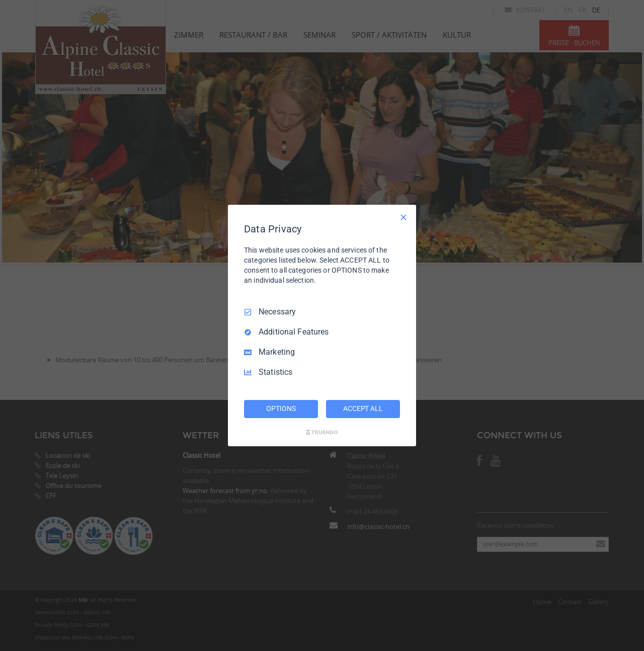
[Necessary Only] (404, 217)
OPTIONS (281, 409)
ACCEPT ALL (363, 409)
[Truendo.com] (322, 432)
